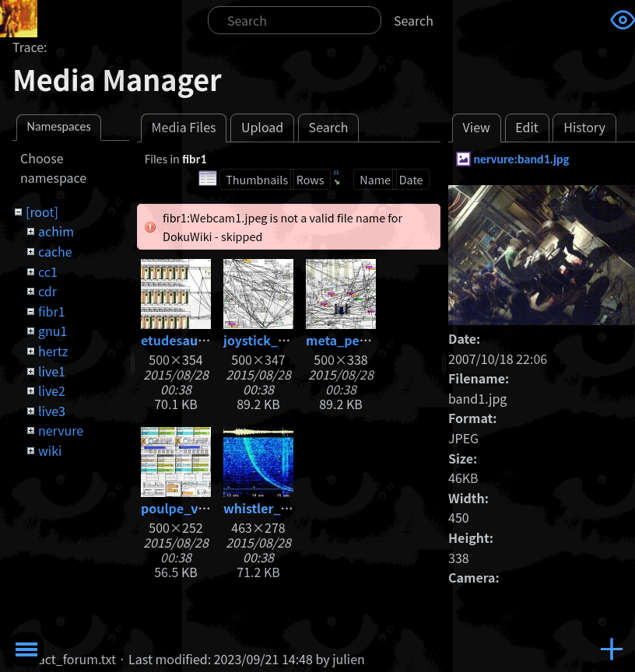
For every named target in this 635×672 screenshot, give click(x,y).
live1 (52, 371)
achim (56, 231)
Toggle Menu (26, 649)
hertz (53, 351)
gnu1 (53, 331)
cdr (47, 291)
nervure (61, 430)
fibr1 (52, 311)
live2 (52, 390)
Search (414, 20)
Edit (527, 127)
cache (55, 251)
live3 (52, 411)
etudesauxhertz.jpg (201, 340)
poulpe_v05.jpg (189, 508)
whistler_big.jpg (274, 508)
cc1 (48, 271)
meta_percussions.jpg (374, 340)
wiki (50, 450)
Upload (262, 127)
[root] (42, 212)
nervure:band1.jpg (521, 159)
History (584, 127)
